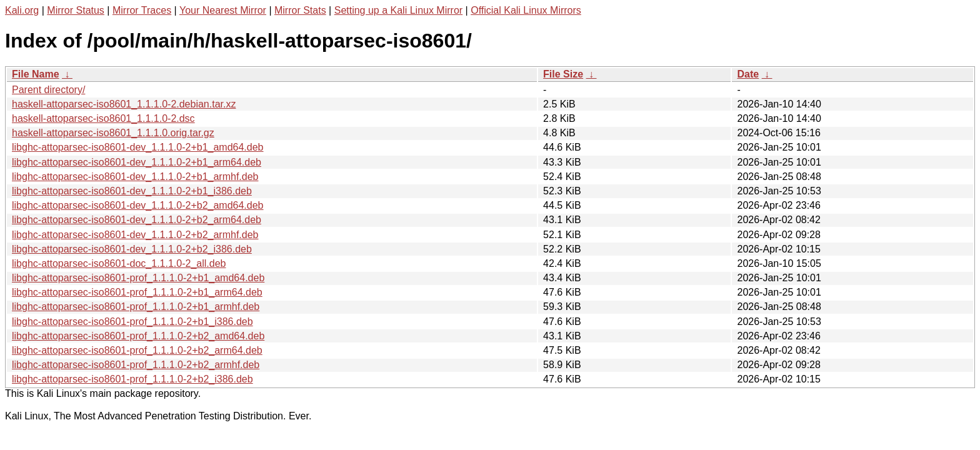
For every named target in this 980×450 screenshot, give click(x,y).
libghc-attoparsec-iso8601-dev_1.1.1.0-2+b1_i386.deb (132, 191)
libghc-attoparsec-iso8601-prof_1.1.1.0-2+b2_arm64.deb (137, 350)
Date (748, 74)
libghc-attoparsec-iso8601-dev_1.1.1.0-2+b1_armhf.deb (135, 177)
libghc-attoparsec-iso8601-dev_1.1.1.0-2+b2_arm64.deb (137, 220)
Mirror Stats (300, 10)
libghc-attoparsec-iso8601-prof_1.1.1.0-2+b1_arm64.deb (137, 292)
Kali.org (22, 10)
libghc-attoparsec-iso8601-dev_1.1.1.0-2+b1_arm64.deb (137, 162)
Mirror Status (76, 10)
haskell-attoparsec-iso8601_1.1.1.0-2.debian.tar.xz (124, 104)
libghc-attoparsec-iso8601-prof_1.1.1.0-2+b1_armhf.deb (136, 307)
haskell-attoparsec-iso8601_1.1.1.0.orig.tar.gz (113, 133)
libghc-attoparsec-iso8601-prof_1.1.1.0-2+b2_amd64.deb (138, 336)
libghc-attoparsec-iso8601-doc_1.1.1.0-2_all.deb (119, 263)
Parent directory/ (48, 90)
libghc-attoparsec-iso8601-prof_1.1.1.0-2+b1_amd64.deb (138, 278)
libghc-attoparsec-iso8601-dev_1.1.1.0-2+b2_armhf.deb (135, 235)
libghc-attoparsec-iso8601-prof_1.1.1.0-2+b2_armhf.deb (136, 365)
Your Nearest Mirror (223, 10)
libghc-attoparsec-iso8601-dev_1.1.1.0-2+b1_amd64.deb (138, 147)
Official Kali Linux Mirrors (526, 10)
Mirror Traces (142, 10)
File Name (36, 74)
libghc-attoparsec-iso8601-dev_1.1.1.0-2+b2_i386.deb (132, 249)
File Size (563, 74)
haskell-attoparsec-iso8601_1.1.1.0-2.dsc (103, 118)
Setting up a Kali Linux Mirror (398, 10)
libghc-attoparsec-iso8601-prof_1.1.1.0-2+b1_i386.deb (132, 322)
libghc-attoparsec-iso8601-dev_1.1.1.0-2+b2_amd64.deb (138, 205)
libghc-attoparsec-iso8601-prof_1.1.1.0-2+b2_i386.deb (132, 379)
